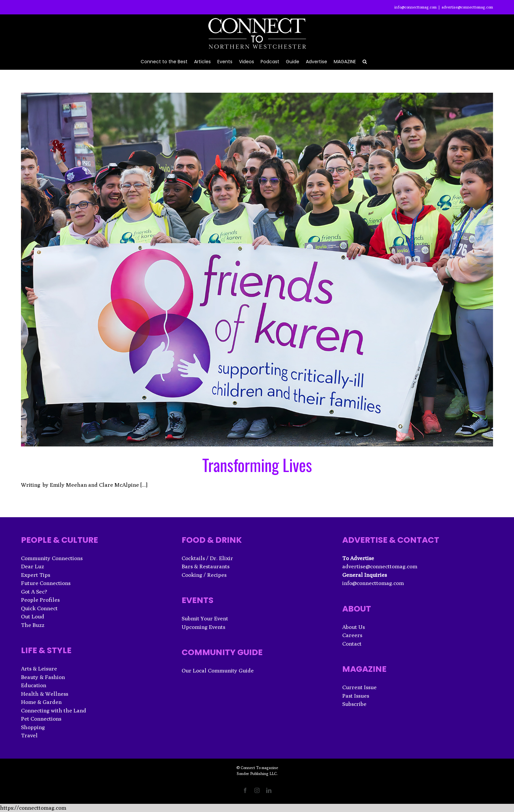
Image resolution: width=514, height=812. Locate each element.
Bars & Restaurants (206, 566)
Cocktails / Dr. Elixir (207, 558)
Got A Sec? (34, 592)
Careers (352, 635)
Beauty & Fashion (43, 677)
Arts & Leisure (39, 669)
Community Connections (52, 558)
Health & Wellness (45, 694)
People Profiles (40, 600)
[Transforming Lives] (257, 270)
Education (34, 685)
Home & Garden (41, 702)
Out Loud (33, 616)
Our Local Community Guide (218, 670)
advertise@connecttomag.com (467, 7)
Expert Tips (36, 575)
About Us (354, 627)
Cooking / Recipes (204, 575)
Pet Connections (41, 719)
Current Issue (359, 687)
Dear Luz (32, 566)
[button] (365, 61)
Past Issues (356, 696)
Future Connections (46, 583)
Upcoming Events (203, 627)
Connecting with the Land (54, 710)
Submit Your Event (205, 618)
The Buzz (33, 625)
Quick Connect (39, 608)
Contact (352, 644)
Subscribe (354, 704)
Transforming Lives (257, 464)
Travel (29, 735)
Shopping (33, 727)
